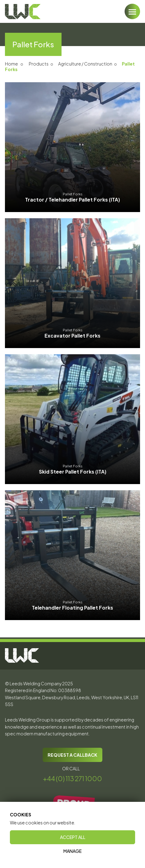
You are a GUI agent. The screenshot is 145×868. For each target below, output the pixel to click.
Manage (72, 851)
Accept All (73, 837)
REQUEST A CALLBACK (72, 755)
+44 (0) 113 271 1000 (72, 779)
